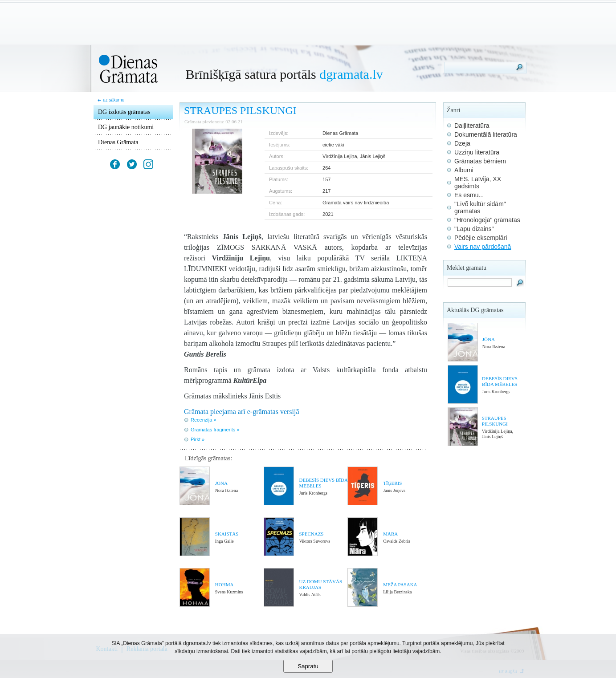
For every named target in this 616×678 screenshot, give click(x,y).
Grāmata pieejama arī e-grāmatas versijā (242, 412)
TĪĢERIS (392, 483)
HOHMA (224, 585)
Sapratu (308, 666)
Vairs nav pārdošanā (483, 247)
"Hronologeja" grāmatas (487, 220)
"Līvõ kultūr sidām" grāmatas (480, 207)
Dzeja (462, 143)
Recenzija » (203, 420)
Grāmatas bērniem (480, 161)
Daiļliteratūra (472, 126)
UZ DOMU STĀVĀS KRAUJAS (320, 584)
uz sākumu (114, 100)
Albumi (464, 170)
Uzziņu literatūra (477, 152)
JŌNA (221, 483)
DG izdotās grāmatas (124, 112)
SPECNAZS (311, 534)
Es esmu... (469, 195)
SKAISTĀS (227, 534)
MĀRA (390, 534)
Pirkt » (198, 439)
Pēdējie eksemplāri (481, 238)
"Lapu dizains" (474, 229)
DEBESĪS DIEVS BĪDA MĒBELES (500, 381)
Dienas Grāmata (118, 142)
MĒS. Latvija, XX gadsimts (478, 183)
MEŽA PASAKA (400, 585)
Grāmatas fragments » (215, 430)
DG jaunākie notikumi (126, 127)
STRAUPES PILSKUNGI (495, 421)
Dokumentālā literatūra (486, 134)
